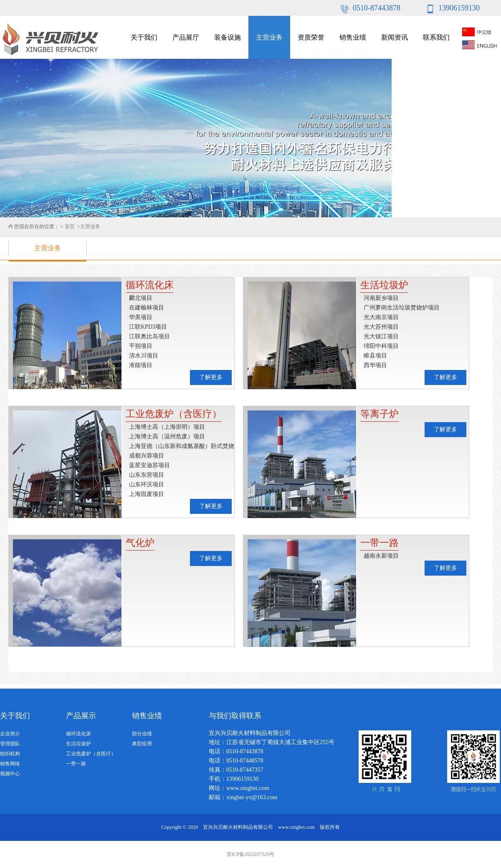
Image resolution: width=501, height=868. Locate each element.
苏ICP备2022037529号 (251, 854)
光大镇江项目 (381, 336)
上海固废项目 (147, 494)
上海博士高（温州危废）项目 (167, 437)
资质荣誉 (311, 37)
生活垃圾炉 (78, 744)
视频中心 (10, 774)
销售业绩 (353, 37)
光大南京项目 (381, 317)
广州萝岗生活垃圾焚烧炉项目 (402, 308)
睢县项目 (375, 356)
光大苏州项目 (381, 327)
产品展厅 (186, 37)
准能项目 (141, 365)
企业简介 (10, 734)
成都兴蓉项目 (147, 456)
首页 (70, 226)
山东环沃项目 (147, 484)
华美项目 (141, 317)
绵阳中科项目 (381, 346)
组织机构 (10, 754)
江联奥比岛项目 (149, 336)
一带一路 (76, 764)
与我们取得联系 (235, 716)
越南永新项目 (381, 556)
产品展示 (81, 716)
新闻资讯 (395, 37)
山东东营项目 (147, 475)
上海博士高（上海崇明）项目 (167, 427)
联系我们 (436, 37)
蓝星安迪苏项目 (149, 465)
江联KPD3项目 (148, 327)
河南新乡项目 (381, 298)
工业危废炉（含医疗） (91, 754)
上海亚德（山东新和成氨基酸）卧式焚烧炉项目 (182, 447)
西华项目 (375, 365)
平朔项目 (141, 346)
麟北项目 (141, 298)
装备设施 (228, 37)
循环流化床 (78, 734)
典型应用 (142, 744)
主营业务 (269, 37)
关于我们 (144, 37)
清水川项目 (144, 356)
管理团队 (10, 744)
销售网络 (10, 764)
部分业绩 (142, 734)
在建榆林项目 (147, 308)
